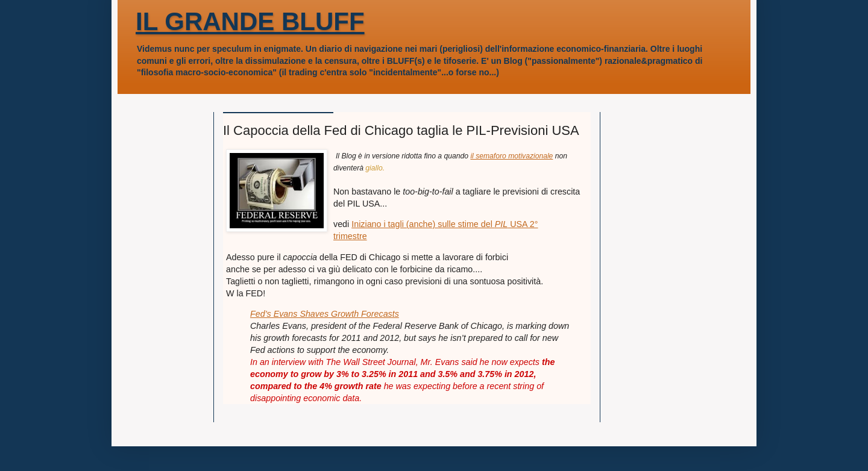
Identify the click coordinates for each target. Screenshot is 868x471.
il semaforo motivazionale (511, 156)
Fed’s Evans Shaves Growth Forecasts (325, 314)
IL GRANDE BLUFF (250, 21)
